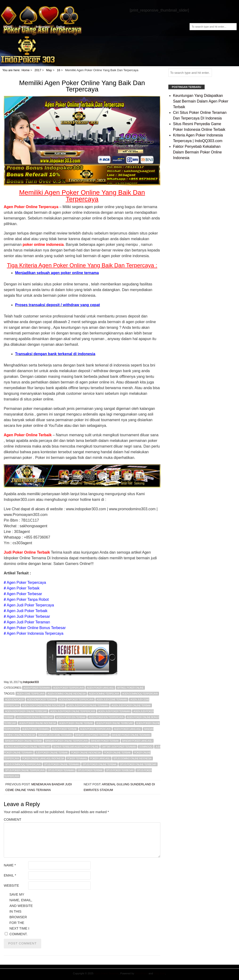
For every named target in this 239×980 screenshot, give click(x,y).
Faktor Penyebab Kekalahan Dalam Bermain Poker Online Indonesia (197, 152)
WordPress (141, 973)
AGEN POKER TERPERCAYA (95, 729)
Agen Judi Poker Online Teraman (88, 705)
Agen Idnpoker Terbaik (41, 700)
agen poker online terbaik (76, 723)
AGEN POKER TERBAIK (64, 729)
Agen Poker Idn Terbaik (71, 717)
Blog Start (160, 973)
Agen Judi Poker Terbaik (27, 611)
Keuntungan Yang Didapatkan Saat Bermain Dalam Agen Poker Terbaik (201, 101)
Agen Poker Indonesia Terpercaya (35, 633)
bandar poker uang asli (137, 741)
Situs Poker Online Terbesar (138, 764)
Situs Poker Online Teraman (62, 764)
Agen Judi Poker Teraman (28, 622)
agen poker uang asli (127, 729)
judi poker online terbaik (52, 753)
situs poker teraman (61, 770)
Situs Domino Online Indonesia (132, 758)
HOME (8, 27)
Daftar (61, 27)
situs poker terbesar (120, 770)
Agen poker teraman (37, 688)
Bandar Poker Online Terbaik (23, 741)
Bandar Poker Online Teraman (131, 735)
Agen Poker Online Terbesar (114, 723)
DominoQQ (146, 747)
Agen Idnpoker (14, 700)
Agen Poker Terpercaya (26, 583)
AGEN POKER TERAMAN (35, 729)
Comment (12, 819)
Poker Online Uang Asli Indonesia (43, 758)
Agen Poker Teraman (107, 973)
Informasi (43, 27)
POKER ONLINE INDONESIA (86, 753)
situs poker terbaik (90, 770)
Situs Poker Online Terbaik (99, 764)
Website (11, 885)
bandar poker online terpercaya (66, 741)
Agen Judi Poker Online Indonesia (43, 705)
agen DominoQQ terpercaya (140, 694)
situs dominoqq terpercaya (23, 764)
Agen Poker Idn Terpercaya (106, 717)
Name (10, 865)
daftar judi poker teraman (119, 747)
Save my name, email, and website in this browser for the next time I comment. (21, 914)
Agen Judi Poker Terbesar (28, 616)
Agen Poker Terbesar (24, 594)
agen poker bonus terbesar (35, 717)
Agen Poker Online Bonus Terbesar (36, 628)
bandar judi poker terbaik (92, 735)
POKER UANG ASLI (100, 758)
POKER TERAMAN (77, 758)
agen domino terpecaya (104, 694)
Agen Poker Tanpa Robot (28, 599)
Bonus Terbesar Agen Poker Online (76, 747)
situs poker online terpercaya (25, 770)
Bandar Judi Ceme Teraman (55, 735)
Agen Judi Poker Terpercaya (30, 605)
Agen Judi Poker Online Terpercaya (73, 711)
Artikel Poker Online (130, 688)
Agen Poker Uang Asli (100, 688)
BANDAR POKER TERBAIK (105, 741)
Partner (24, 27)
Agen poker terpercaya (68, 688)
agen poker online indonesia (37, 723)
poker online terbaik (117, 753)
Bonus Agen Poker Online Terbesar (28, 747)
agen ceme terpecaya (30, 694)
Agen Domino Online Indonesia (66, 694)
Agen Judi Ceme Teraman (112, 700)
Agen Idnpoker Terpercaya (76, 700)
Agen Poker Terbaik (23, 588)
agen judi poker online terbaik (131, 705)
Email (10, 875)
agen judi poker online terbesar (26, 711)
